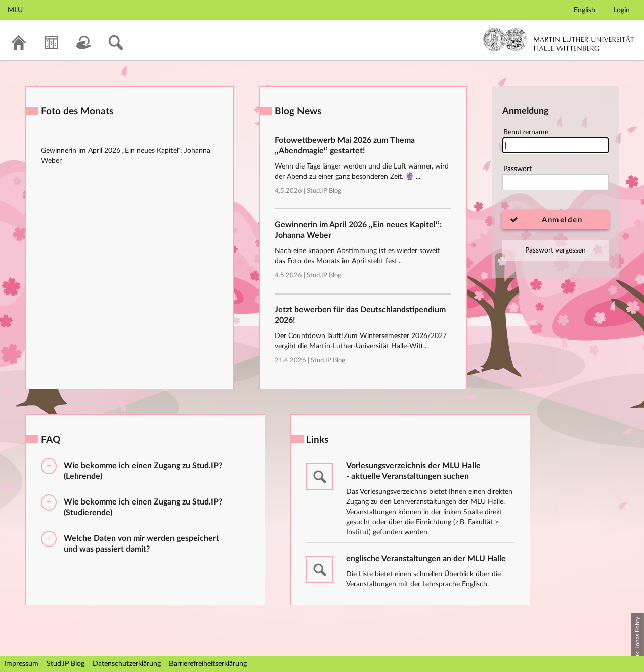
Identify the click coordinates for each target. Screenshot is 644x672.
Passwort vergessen (555, 250)
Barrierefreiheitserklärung (208, 664)
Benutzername (555, 141)
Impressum (21, 664)
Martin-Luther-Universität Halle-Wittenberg (559, 39)
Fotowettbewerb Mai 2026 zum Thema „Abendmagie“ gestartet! (345, 145)
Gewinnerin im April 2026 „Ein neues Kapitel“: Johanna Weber (358, 230)
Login (622, 10)
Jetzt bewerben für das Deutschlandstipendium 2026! (360, 315)
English (585, 10)
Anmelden (562, 220)
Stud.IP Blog (324, 191)
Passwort (555, 178)
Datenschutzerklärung (127, 664)
